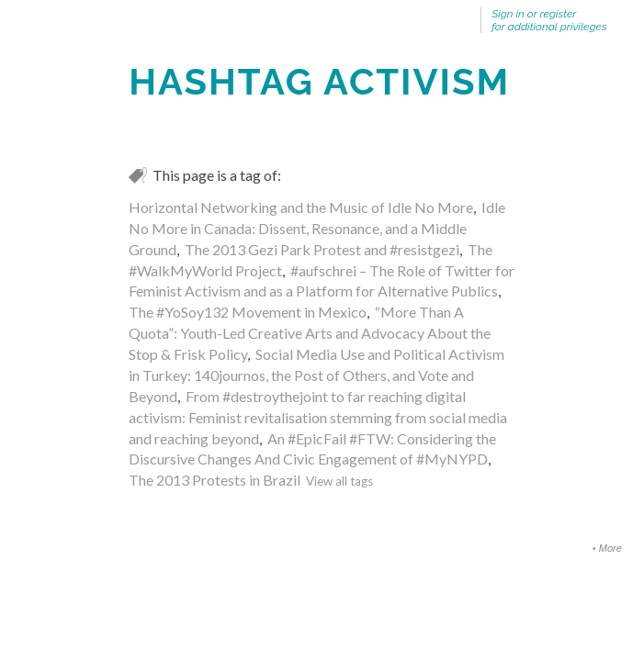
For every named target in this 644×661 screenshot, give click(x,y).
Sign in (508, 14)
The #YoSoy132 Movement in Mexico (248, 312)
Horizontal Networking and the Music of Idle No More (301, 207)
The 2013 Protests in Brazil (215, 480)
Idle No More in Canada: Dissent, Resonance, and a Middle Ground (317, 228)
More (610, 548)
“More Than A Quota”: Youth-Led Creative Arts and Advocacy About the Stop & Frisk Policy (310, 333)
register (559, 14)
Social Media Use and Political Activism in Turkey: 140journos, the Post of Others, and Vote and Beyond (316, 375)
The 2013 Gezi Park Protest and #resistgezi (322, 249)
